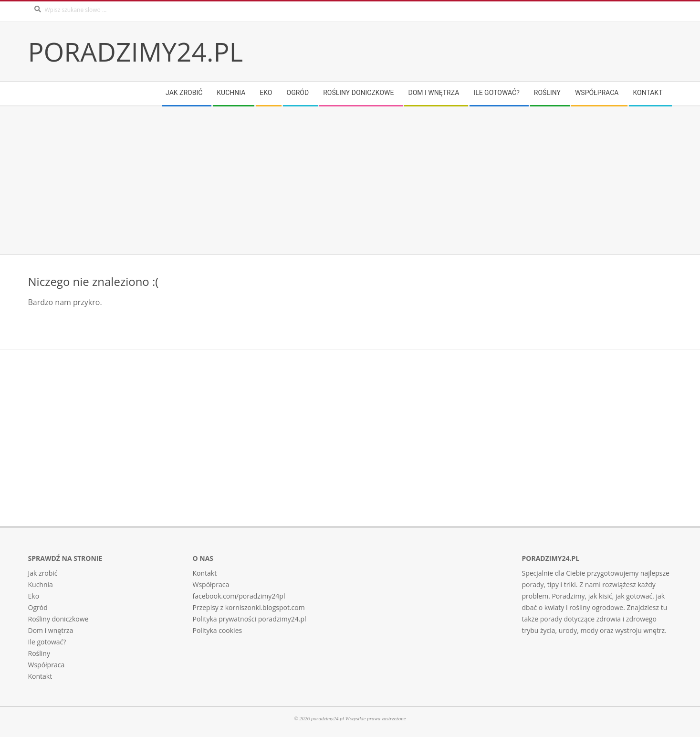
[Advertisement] (314, 180)
